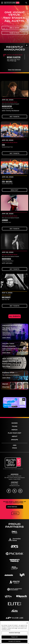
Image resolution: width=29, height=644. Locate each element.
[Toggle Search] (26, 3)
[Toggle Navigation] (3, 3)
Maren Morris (6, 259)
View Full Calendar (14, 70)
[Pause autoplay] (27, 45)
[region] (14, 632)
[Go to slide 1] (13, 406)
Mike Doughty (6, 298)
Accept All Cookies (14, 641)
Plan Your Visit (15, 433)
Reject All (14, 637)
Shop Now (6, 387)
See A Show (15, 28)
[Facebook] (9, 491)
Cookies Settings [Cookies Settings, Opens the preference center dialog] (15, 633)
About (15, 437)
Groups (15, 440)
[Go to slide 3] (15, 406)
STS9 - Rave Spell (7, 182)
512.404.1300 (14, 484)
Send (15, 513)
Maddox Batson (7, 107)
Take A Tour (14, 33)
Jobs (15, 445)
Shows (15, 423)
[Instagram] (20, 491)
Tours (15, 427)
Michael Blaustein (14, 58)
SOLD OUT (14, 190)
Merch (14, 430)
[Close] (27, 623)
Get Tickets (14, 117)
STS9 (3, 145)
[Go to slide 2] (14, 406)
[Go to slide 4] (16, 406)
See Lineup (6, 366)
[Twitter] (15, 491)
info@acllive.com (14, 486)
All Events (15, 317)
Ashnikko (5, 220)
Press (14, 448)
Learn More (6, 338)
